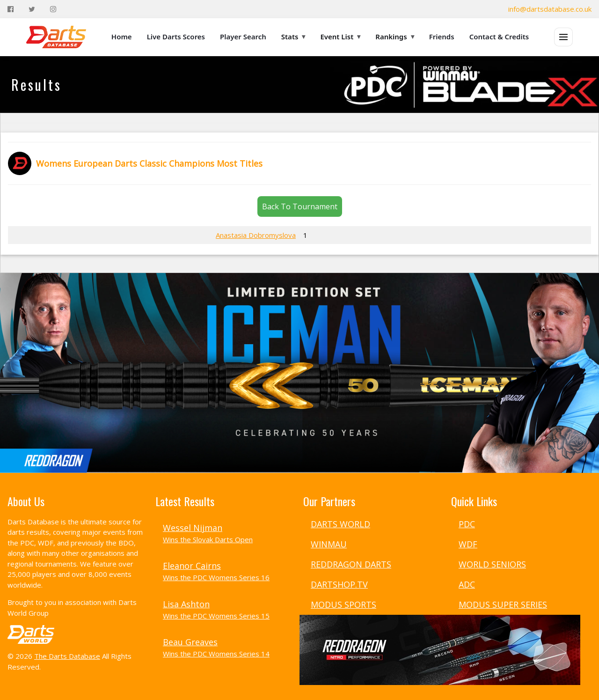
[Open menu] (563, 37)
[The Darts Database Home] (56, 37)
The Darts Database (67, 656)
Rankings (394, 37)
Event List (340, 37)
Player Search (243, 37)
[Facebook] (11, 9)
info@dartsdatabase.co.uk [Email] (550, 9)
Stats (293, 37)
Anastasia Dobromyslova (256, 235)
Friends (442, 37)
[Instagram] (53, 9)
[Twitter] (32, 9)
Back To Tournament (300, 206)
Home (122, 37)
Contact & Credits (499, 37)
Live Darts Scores (176, 37)
